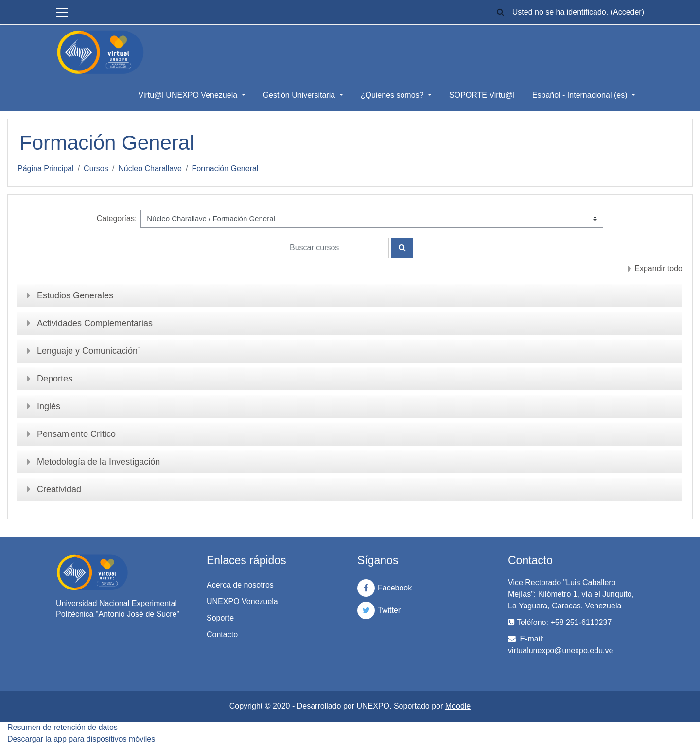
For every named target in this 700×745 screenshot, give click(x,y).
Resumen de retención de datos (62, 727)
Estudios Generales (75, 295)
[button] (501, 12)
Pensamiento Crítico (76, 434)
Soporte (220, 618)
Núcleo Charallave (150, 168)
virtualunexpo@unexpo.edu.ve (560, 650)
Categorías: (117, 218)
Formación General (225, 168)
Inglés (49, 406)
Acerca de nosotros (240, 585)
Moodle (458, 706)
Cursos (96, 168)
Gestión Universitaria (300, 95)
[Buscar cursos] (338, 248)
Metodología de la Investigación (98, 462)
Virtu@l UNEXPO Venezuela (189, 95)
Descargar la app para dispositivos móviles (81, 739)
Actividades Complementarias (95, 323)
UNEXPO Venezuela (242, 601)
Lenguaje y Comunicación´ (89, 351)
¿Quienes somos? (393, 95)
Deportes (55, 379)
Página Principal (46, 168)
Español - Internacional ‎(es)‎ (581, 95)
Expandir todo (658, 269)
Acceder (627, 12)
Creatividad (59, 489)
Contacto (222, 634)
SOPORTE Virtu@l (482, 95)
